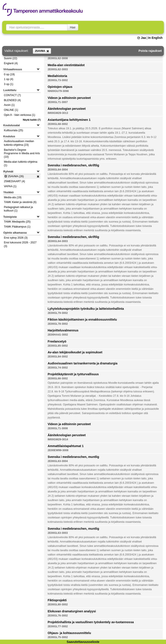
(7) (32, 120)
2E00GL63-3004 (58, 461)
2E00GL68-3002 (58, 124)
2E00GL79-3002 (58, 313)
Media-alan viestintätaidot (66, 65)
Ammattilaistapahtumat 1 (65, 446)
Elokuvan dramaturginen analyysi (72, 611)
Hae (73, 27)
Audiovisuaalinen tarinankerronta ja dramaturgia (82, 363)
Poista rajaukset (150, 51)
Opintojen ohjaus (60, 87)
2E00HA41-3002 (58, 335)
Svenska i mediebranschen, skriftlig (73, 165)
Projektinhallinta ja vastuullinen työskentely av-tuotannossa (91, 622)
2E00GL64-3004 (58, 170)
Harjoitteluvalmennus (63, 330)
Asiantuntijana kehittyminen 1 (69, 120)
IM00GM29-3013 (58, 113)
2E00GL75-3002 (58, 637)
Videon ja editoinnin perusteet (69, 98)
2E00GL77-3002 (58, 626)
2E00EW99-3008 (58, 450)
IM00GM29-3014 (58, 439)
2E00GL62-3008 (58, 58)
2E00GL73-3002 (58, 80)
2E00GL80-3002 (58, 605)
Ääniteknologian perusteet (67, 109)
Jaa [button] (142, 38)
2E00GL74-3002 (58, 368)
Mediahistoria (57, 76)
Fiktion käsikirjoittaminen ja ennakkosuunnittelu (82, 320)
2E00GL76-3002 (58, 616)
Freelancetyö (57, 341)
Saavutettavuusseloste (83, 642)
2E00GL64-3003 (58, 241)
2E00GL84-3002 (58, 357)
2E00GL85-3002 (58, 346)
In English (155, 38)
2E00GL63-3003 (58, 533)
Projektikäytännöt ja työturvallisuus (73, 374)
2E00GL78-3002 (58, 324)
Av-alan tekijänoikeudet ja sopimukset (75, 352)
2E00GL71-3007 (58, 102)
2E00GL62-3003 (58, 69)
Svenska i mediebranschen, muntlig (73, 457)
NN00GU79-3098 (58, 91)
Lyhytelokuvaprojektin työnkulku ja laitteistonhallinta (86, 309)
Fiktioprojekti (57, 600)
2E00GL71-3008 (58, 428)
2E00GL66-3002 (58, 379)
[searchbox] (37, 27)
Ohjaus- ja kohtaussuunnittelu (69, 633)
